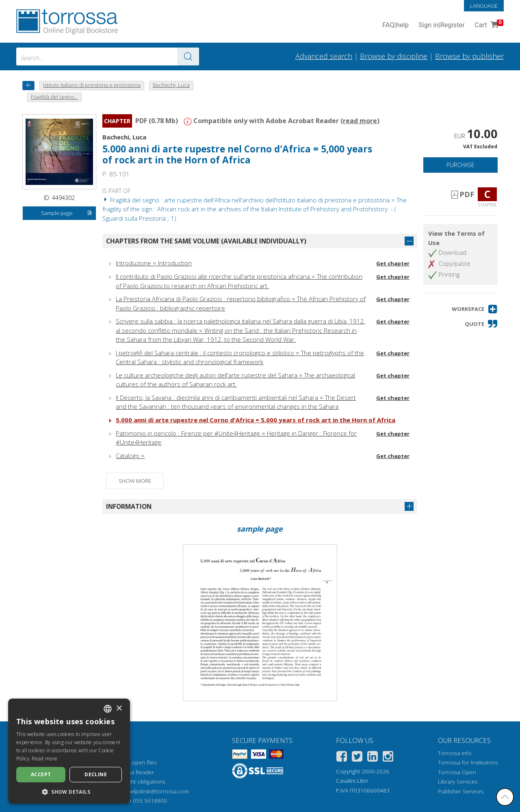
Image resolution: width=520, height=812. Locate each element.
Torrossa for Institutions (468, 762)
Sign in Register (442, 25)
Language (484, 6)
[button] (475, 309)
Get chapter (393, 263)
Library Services (458, 782)
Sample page (67, 213)
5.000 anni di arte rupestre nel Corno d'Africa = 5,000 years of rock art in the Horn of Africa (237, 154)
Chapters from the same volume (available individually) (206, 241)
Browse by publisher (469, 56)
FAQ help (395, 25)
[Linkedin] (373, 758)
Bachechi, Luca (124, 137)
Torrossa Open (457, 772)
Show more (135, 481)
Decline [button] (96, 774)
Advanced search (324, 56)
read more (360, 121)
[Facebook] (342, 758)
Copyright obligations (138, 782)
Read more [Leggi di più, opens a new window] (44, 759)
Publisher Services (461, 791)
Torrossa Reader (133, 772)
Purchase (460, 165)
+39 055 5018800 (144, 801)
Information (129, 506)
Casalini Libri (352, 781)
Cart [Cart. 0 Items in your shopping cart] (488, 25)
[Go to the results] (188, 56)
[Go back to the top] (505, 797)
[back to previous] (28, 86)
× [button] (119, 709)
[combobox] (108, 56)
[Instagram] (388, 758)
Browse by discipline (394, 56)
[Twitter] (357, 758)
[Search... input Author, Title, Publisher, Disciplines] (108, 56)
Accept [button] (41, 774)
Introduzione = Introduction (154, 263)
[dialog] (69, 751)
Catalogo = (130, 456)
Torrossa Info (455, 753)
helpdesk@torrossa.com (158, 791)
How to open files (134, 762)
